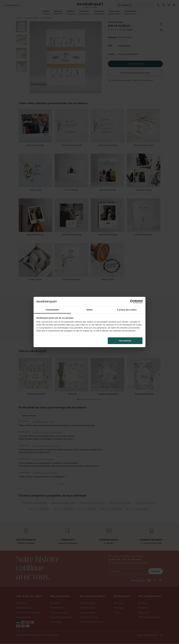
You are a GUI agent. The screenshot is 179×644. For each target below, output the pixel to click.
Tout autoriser (125, 341)
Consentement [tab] (52, 310)
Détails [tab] (89, 310)
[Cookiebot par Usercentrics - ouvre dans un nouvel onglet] (132, 302)
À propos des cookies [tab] (127, 310)
